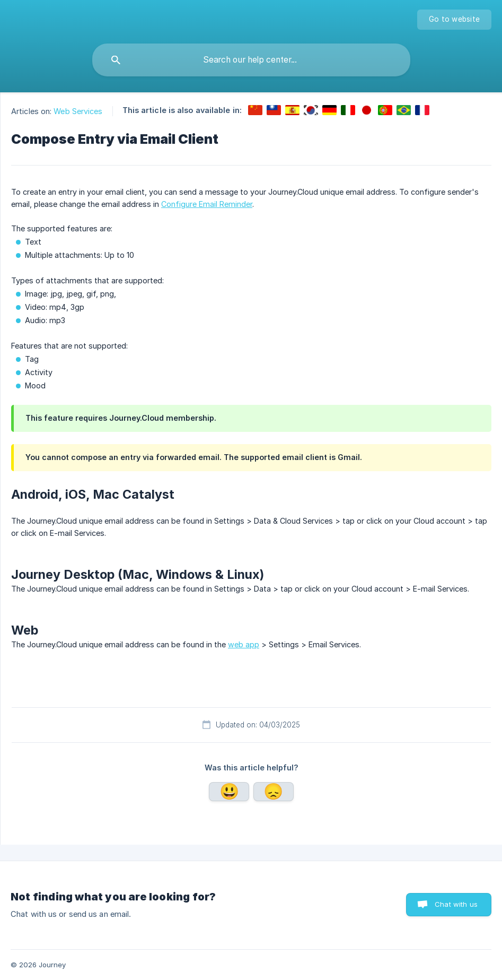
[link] (255, 110)
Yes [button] (229, 792)
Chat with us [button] (456, 904)
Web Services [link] (78, 111)
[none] (454, 20)
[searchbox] (251, 60)
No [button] (273, 792)
